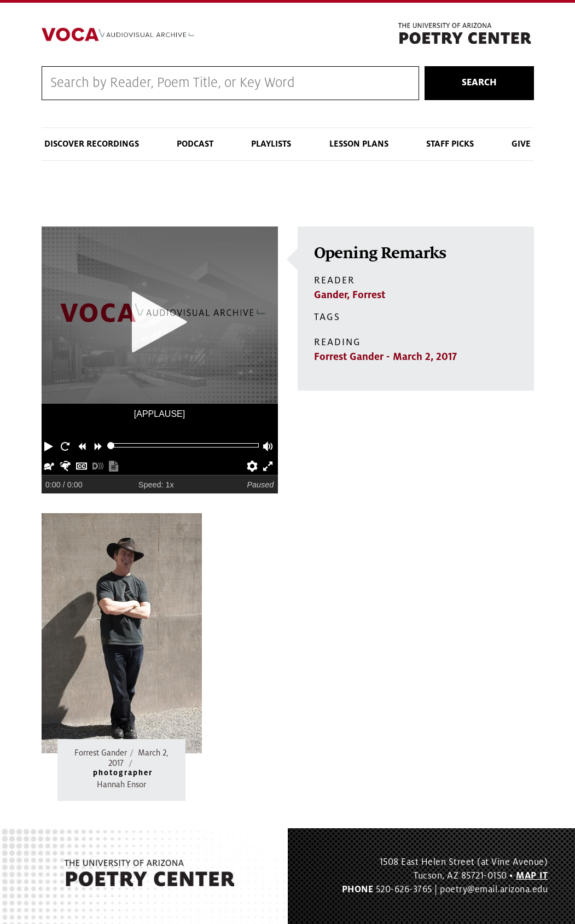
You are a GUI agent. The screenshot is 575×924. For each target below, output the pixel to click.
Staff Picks (450, 144)
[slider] (111, 446)
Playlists (271, 144)
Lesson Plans (359, 144)
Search (479, 83)
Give (521, 144)
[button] (50, 445)
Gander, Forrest (350, 295)
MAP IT (532, 876)
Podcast (195, 144)
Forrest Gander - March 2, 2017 (385, 357)
